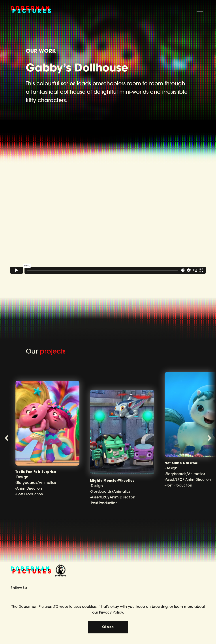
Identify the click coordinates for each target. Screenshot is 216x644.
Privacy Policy (111, 613)
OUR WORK (41, 51)
